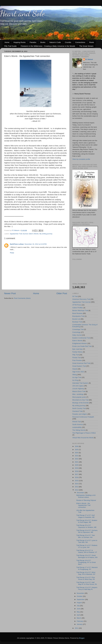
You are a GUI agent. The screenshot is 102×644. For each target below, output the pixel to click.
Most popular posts (79, 397)
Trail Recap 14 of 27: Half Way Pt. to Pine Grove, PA (87, 583)
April (79, 615)
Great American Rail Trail (81, 363)
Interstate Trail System (80, 383)
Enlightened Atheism (80, 343)
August (79, 603)
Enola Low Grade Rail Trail (82, 346)
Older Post (62, 293)
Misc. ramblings (78, 394)
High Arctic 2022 (78, 372)
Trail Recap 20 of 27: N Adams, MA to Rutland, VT (87, 551)
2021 (77, 462)
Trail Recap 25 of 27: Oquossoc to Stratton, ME (86, 526)
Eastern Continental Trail (81, 338)
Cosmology (76, 332)
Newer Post (10, 293)
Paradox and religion (80, 414)
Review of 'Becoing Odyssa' (86, 500)
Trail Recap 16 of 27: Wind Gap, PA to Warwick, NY (86, 573)
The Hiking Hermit (79, 430)
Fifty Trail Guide (10, 46)
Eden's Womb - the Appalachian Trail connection (83, 505)
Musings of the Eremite (81, 403)
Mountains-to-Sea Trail (80, 400)
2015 (77, 481)
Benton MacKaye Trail (80, 310)
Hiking (75, 375)
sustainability (77, 427)
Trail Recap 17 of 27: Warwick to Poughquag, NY (87, 568)
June (79, 609)
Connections (80, 42)
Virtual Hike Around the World (83, 438)
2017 (77, 474)
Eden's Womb (34, 234)
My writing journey (46, 234)
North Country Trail (79, 408)
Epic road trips (77, 349)
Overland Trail (77, 411)
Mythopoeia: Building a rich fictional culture (86, 496)
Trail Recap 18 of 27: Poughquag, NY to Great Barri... (86, 562)
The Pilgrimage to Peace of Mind (84, 433)
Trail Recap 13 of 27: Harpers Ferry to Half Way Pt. (87, 588)
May (78, 612)
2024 (77, 453)
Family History (77, 352)
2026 (77, 446)
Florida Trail (77, 358)
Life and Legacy (78, 386)
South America (78, 424)
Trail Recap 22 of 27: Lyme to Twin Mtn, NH (87, 541)
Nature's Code (55, 42)
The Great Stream (86, 46)
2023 (77, 456)
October (80, 596)
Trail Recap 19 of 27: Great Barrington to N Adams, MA (87, 556)
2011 (77, 628)
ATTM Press (77, 305)
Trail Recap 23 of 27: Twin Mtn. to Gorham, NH (86, 536)
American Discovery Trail (81, 299)
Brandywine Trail (78, 316)
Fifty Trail (76, 355)
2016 (77, 477)
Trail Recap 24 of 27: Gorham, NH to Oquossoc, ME (87, 531)
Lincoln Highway (78, 389)
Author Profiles (78, 308)
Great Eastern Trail (79, 366)
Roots (92, 42)
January (80, 624)
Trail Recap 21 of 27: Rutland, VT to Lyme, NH (87, 546)
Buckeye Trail (77, 322)
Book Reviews (77, 313)
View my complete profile (81, 159)
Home (7, 42)
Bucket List (76, 319)
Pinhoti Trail (77, 422)
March (79, 618)
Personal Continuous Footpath (83, 417)
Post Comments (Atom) (22, 298)
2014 (77, 484)
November (81, 593)
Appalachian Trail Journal (19, 234)
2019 (77, 468)
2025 (77, 450)
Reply (12, 253)
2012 (77, 490)
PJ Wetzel (89, 59)
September (81, 599)
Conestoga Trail (78, 329)
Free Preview (77, 360)
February (80, 621)
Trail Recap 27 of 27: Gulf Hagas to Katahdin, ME (86, 516)
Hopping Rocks (20, 42)
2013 (77, 487)
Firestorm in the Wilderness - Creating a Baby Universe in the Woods (48, 46)
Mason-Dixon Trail (79, 391)
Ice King (75, 380)
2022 (77, 459)
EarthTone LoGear (17, 244)
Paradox (33, 42)
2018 (77, 471)
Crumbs (68, 42)
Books (43, 42)
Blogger (82, 638)
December (81, 493)
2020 (77, 465)
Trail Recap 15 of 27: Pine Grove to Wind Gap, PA (86, 578)
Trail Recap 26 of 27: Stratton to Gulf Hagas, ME (87, 521)
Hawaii (75, 369)
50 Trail (75, 296)
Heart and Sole (22, 13)
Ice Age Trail (77, 377)
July (78, 606)
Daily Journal (77, 335)
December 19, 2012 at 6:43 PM (36, 244)
